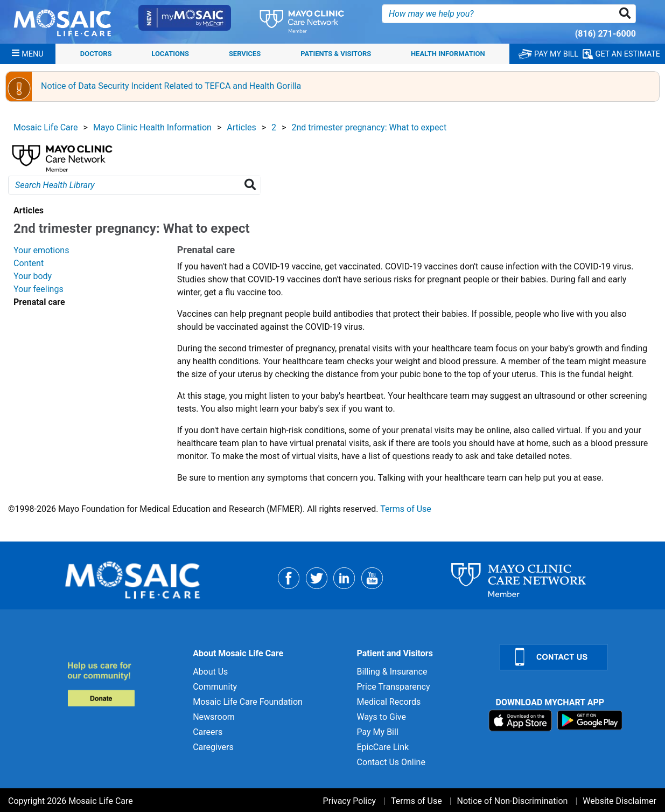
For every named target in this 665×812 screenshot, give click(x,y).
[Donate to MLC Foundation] (124, 684)
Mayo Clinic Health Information (152, 127)
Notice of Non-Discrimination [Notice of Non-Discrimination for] (513, 801)
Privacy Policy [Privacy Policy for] (350, 801)
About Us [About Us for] (210, 672)
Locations (170, 54)
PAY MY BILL (548, 54)
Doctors (96, 54)
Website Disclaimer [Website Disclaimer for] (619, 801)
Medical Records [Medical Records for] (388, 702)
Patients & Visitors (336, 54)
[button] (627, 14)
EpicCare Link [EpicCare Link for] (383, 747)
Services (245, 54)
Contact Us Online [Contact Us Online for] (391, 762)
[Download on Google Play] (590, 720)
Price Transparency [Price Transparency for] (393, 687)
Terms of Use (406, 509)
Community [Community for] (215, 687)
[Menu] (27, 54)
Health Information (448, 54)
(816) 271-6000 (605, 34)
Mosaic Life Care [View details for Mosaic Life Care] (46, 127)
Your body (33, 276)
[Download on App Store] (521, 720)
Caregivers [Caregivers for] (213, 747)
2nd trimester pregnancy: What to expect (369, 127)
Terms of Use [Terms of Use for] (416, 801)
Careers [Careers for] (208, 732)
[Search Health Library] (252, 185)
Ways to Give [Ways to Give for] (381, 717)
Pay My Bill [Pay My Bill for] (377, 732)
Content (29, 263)
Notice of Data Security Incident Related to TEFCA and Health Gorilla (171, 86)
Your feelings (38, 289)
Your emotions (41, 250)
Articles (241, 127)
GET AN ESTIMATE (621, 54)
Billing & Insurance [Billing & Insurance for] (392, 672)
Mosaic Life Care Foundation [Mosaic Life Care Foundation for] (248, 702)
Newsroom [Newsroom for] (214, 717)
